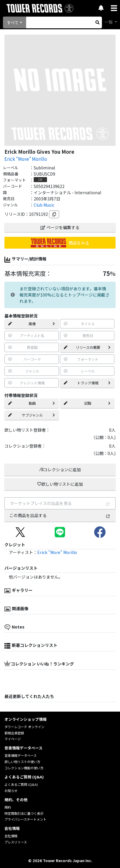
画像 (32, 324)
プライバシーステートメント (25, 819)
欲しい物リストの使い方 (22, 762)
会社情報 (11, 836)
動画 (32, 403)
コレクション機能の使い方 (24, 768)
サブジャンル (32, 415)
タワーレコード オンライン (24, 727)
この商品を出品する (60, 515)
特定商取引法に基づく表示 (24, 813)
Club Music (44, 205)
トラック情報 (87, 383)
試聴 (87, 403)
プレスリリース (16, 842)
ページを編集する (60, 227)
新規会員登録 (14, 733)
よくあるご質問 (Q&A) (21, 784)
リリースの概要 (87, 347)
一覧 (109, 22)
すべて (13, 22)
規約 (8, 807)
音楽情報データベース (21, 755)
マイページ (13, 739)
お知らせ (11, 791)
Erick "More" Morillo (26, 159)
